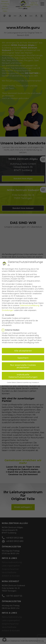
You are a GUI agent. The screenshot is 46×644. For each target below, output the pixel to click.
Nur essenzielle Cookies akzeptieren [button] (23, 366)
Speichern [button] (23, 358)
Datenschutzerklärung (30, 305)
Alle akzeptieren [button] (23, 351)
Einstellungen (8, 310)
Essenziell (9, 315)
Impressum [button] (36, 383)
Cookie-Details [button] (11, 383)
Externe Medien (11, 330)
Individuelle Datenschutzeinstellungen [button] (23, 376)
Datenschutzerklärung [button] (24, 383)
